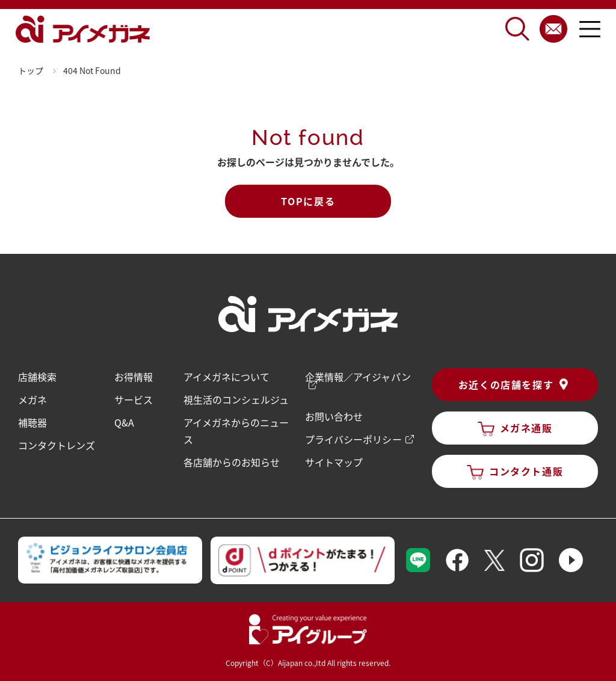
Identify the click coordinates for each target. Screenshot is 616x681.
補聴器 (32, 422)
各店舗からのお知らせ (232, 462)
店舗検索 (37, 377)
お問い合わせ (334, 416)
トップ (31, 70)
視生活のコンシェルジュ (236, 399)
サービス (134, 399)
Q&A (124, 422)
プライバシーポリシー (353, 439)
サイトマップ (334, 462)
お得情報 (134, 377)
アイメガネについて (226, 377)
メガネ (32, 399)
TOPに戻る (308, 201)
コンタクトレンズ (57, 445)
